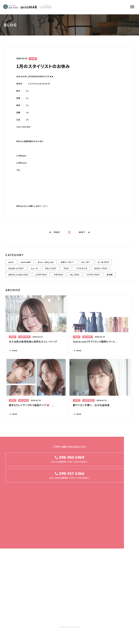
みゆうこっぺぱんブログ (18, 276)
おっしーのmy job (46, 263)
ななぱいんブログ (16, 270)
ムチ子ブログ (41, 276)
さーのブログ (103, 263)
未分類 (33, 59)
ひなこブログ (51, 270)
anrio (11, 263)
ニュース (34, 270)
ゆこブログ (75, 276)
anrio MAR (26, 263)
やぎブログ (58, 276)
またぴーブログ (101, 270)
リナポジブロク (93, 276)
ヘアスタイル (82, 270)
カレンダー (86, 263)
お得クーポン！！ (67, 263)
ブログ (66, 270)
